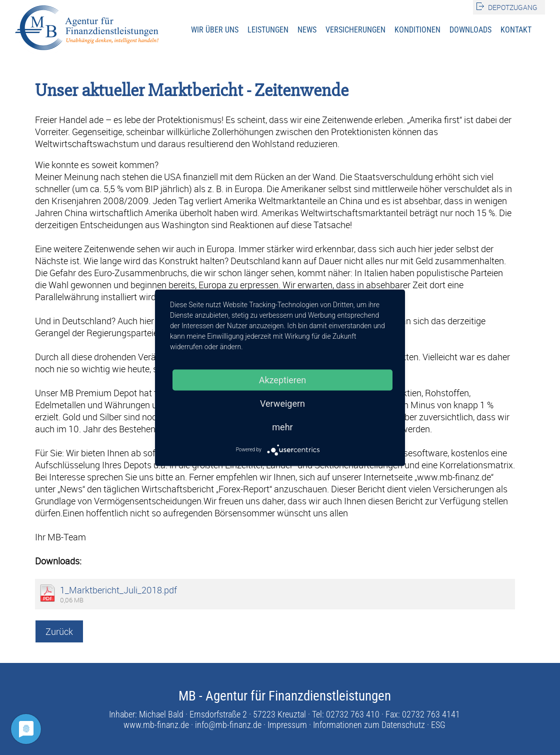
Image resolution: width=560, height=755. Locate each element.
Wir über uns (215, 30)
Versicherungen (355, 30)
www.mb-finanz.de (156, 725)
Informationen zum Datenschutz (369, 725)
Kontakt (516, 30)
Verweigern (282, 403)
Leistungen (268, 30)
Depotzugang (513, 7)
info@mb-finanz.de (228, 725)
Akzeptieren (283, 380)
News (307, 30)
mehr (282, 427)
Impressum (287, 725)
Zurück (59, 631)
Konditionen (417, 30)
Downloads (470, 30)
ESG (438, 725)
